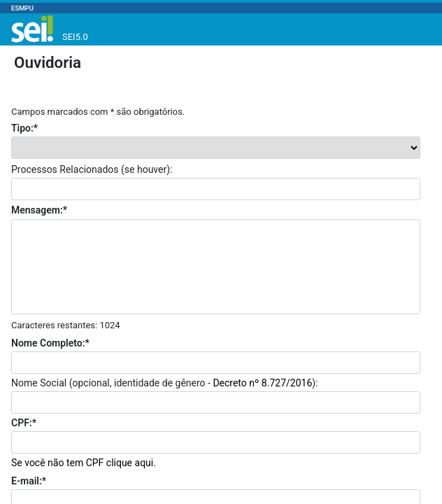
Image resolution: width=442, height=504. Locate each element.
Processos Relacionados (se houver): (92, 169)
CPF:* (24, 423)
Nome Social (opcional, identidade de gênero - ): (165, 383)
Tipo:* (24, 128)
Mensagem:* (39, 210)
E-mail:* (29, 481)
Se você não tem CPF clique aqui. (84, 463)
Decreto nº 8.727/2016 (262, 383)
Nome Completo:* (50, 343)
